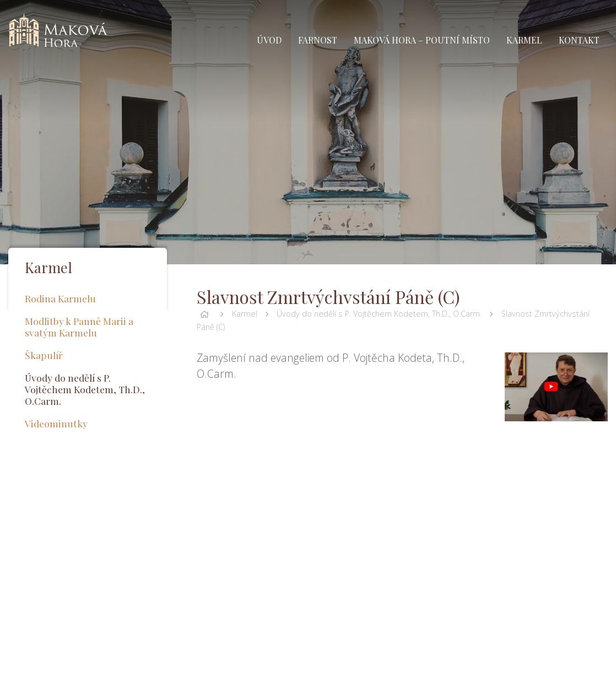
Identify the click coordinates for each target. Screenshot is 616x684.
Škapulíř (44, 355)
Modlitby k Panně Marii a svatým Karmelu (79, 327)
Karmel (245, 314)
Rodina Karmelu (60, 298)
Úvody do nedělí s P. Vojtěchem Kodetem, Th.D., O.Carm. (379, 314)
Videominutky (56, 423)
